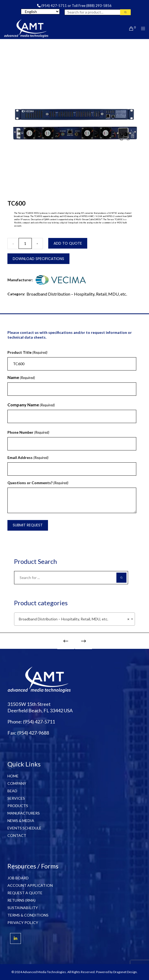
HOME (13, 776)
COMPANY (17, 783)
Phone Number (28, 432)
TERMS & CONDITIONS (28, 915)
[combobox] (74, 619)
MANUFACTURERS (24, 813)
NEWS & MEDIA (21, 821)
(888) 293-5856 (99, 6)
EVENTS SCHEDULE (24, 828)
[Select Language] (40, 12)
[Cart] (130, 28)
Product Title (27, 352)
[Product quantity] (25, 243)
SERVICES (16, 798)
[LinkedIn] (16, 938)
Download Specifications (38, 259)
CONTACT (17, 835)
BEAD (12, 791)
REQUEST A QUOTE (25, 893)
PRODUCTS (18, 806)
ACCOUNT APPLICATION (30, 885)
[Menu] (141, 28)
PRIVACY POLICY (23, 923)
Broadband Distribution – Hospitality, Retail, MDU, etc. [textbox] (73, 619)
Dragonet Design (125, 972)
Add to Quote (68, 243)
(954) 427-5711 (54, 6)
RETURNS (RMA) (21, 900)
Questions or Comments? (38, 483)
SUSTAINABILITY (23, 908)
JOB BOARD (18, 878)
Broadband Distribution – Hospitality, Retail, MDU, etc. (77, 294)
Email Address (28, 458)
